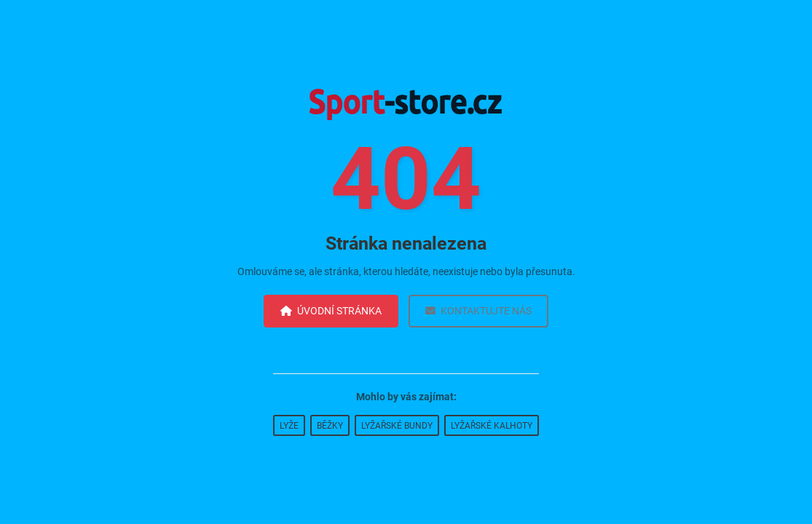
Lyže (289, 426)
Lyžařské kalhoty (492, 426)
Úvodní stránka (331, 311)
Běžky (330, 426)
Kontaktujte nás (478, 311)
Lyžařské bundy (397, 426)
